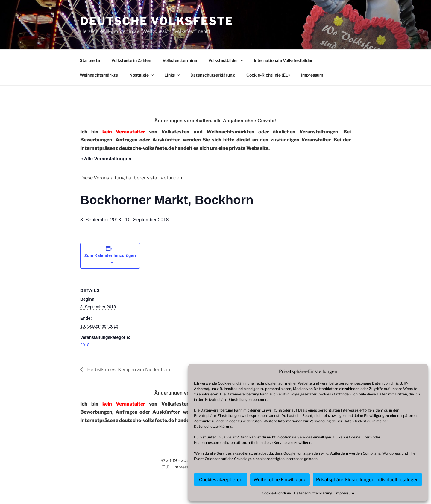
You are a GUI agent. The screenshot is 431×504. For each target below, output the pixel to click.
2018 (85, 345)
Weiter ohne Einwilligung (280, 480)
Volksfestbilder (226, 60)
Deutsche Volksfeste (157, 21)
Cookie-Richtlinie (276, 493)
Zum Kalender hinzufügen (110, 255)
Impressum (345, 493)
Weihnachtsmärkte (99, 75)
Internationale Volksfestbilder (283, 60)
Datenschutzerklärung (213, 426)
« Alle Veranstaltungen (106, 159)
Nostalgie (142, 75)
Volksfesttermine (180, 60)
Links (172, 75)
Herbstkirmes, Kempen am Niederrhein (128, 370)
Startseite (90, 60)
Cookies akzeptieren (221, 480)
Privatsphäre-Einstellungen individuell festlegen (367, 480)
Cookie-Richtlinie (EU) (268, 75)
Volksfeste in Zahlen (131, 60)
